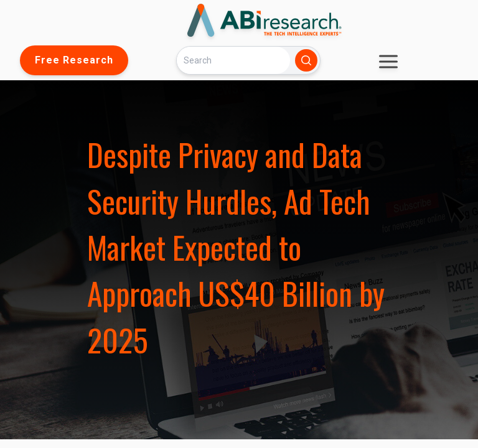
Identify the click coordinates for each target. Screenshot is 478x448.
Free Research (74, 60)
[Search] (233, 60)
